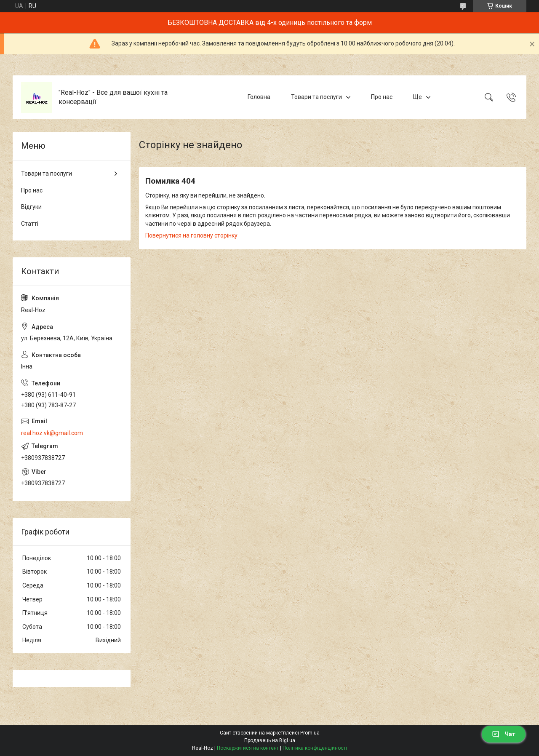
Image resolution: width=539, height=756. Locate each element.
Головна (259, 97)
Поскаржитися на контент (248, 748)
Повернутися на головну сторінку (191, 235)
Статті (30, 224)
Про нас (382, 97)
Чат (504, 734)
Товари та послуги (316, 97)
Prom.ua (310, 733)
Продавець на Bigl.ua (270, 740)
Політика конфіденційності (315, 748)
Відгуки (31, 207)
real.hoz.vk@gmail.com (52, 433)
